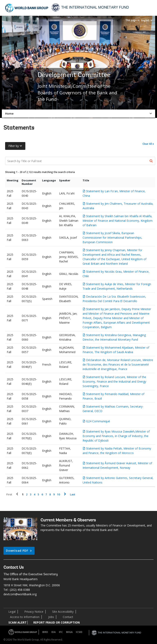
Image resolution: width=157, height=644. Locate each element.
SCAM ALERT (17, 622)
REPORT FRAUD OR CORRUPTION (57, 622)
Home (9, 114)
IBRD (45, 632)
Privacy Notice (34, 612)
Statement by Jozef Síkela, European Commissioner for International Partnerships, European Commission (112, 238)
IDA (53, 632)
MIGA (69, 632)
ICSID (79, 632)
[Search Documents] (80, 161)
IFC (61, 632)
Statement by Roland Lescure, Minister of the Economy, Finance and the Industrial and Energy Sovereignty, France (114, 381)
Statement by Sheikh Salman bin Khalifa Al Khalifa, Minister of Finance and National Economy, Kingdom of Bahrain (118, 221)
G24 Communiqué (98, 421)
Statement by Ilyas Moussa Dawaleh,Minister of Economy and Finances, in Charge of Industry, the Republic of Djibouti (116, 436)
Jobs (51, 617)
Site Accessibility (63, 612)
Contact (68, 617)
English (145, 20)
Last (73, 494)
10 (58, 494)
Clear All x (148, 144)
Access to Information (25, 617)
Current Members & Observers (68, 520)
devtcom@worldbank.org (20, 594)
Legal (12, 612)
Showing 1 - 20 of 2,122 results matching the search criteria (40, 172)
